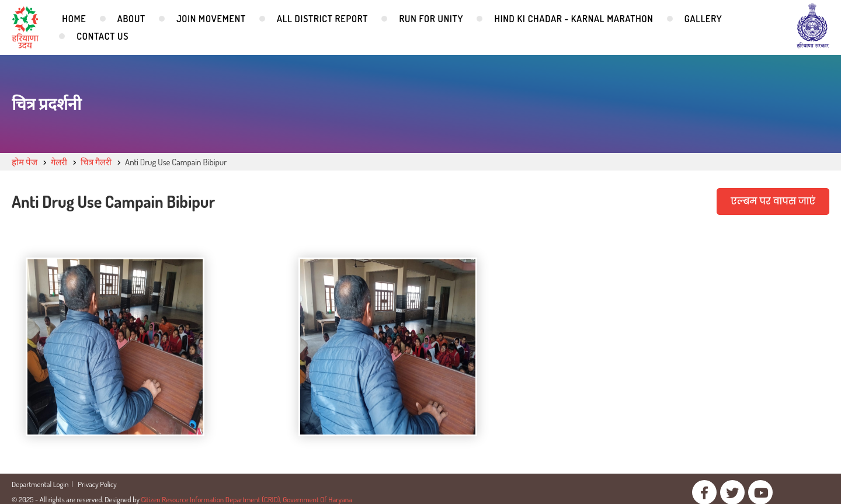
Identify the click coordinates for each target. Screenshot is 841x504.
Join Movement (211, 19)
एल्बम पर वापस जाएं (773, 201)
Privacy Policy (97, 484)
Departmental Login (40, 484)
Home (74, 19)
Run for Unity (431, 19)
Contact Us (102, 36)
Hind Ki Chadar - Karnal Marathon (574, 19)
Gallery (703, 19)
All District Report (322, 19)
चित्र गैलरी (96, 162)
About (131, 19)
